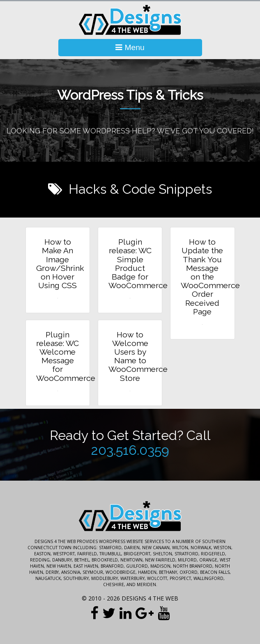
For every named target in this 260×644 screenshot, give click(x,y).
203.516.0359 (130, 450)
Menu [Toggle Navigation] (130, 47)
